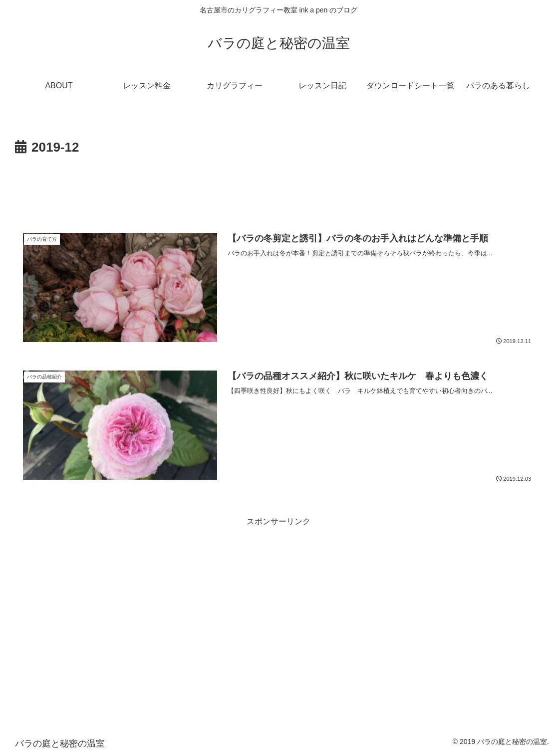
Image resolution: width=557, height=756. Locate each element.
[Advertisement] (278, 187)
